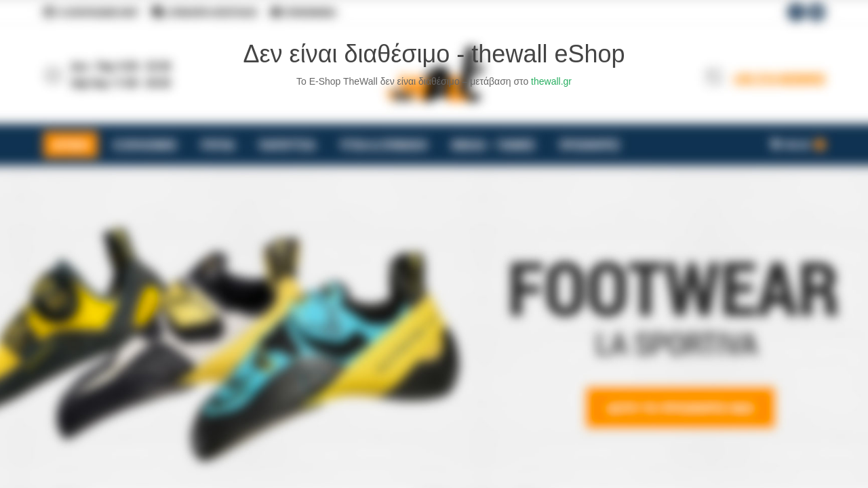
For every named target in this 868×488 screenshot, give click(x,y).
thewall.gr (551, 81)
